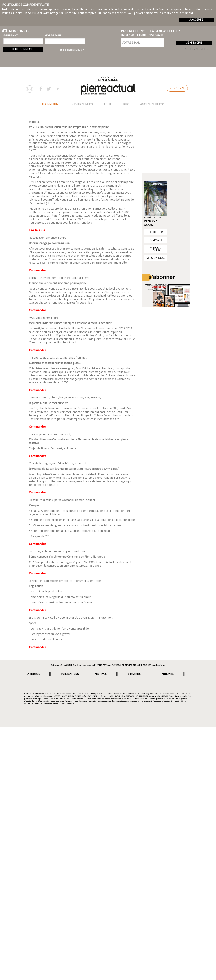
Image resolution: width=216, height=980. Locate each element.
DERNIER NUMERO (82, 104)
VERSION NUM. (156, 258)
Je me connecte (23, 49)
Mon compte (177, 88)
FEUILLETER (156, 232)
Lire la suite (37, 230)
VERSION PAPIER (156, 249)
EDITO (125, 104)
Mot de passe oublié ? (71, 50)
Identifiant (11, 36)
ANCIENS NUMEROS (152, 104)
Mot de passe (53, 36)
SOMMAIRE (156, 240)
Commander (37, 270)
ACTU (107, 104)
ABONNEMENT (51, 104)
